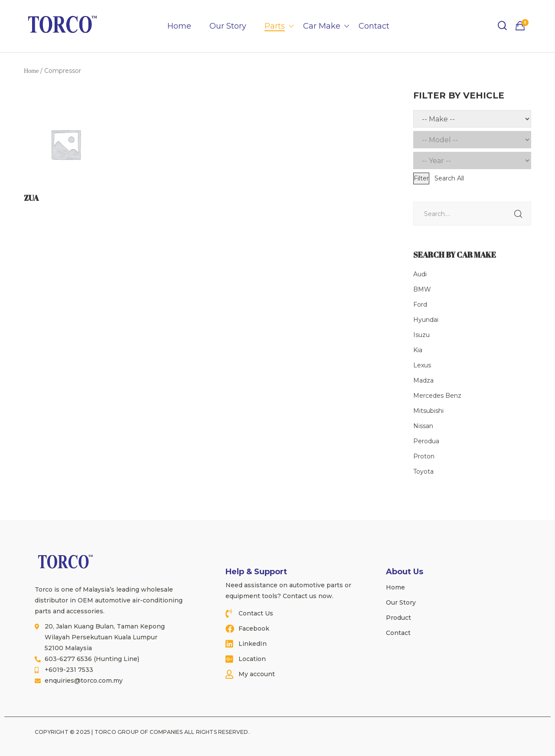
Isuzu (421, 335)
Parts (275, 26)
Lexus (422, 365)
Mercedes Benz (437, 396)
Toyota (423, 471)
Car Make (322, 26)
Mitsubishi (428, 411)
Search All (449, 178)
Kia (418, 350)
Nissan (423, 426)
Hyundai (426, 320)
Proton (424, 456)
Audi (420, 274)
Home (179, 26)
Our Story (228, 26)
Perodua (426, 441)
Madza (423, 380)
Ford (420, 304)
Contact (374, 26)
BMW (422, 289)
